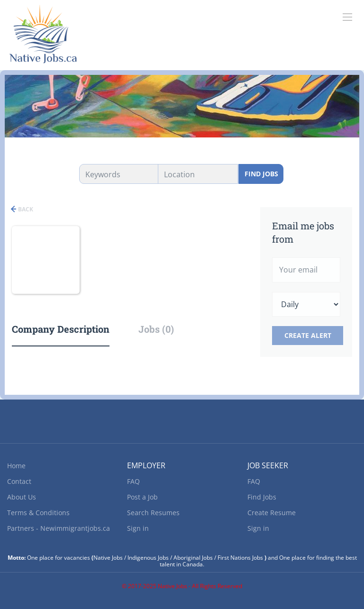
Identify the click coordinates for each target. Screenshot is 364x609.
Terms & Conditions (38, 513)
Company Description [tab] (61, 329)
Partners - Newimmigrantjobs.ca (59, 528)
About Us (22, 497)
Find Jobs (261, 174)
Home (16, 466)
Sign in (138, 528)
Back (25, 209)
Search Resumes (153, 513)
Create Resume (272, 513)
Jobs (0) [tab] (156, 329)
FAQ (133, 481)
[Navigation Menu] (347, 17)
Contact (19, 481)
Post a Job (142, 497)
